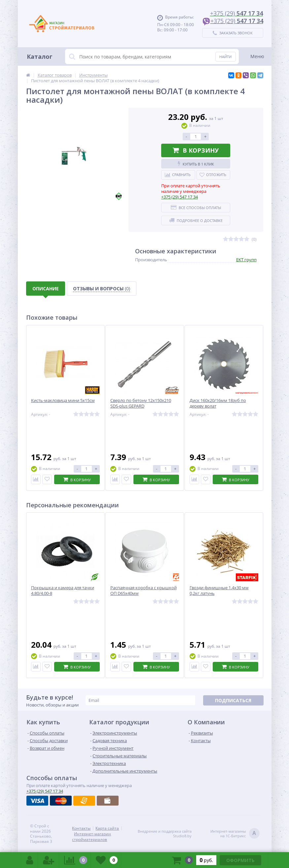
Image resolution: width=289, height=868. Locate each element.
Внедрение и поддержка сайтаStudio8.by (165, 834)
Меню (257, 56)
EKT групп (246, 260)
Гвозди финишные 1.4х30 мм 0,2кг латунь (219, 591)
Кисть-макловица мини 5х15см (63, 400)
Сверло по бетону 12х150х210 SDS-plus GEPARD (141, 403)
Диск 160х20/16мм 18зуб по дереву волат (218, 403)
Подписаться (233, 700)
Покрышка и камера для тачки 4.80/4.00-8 (63, 591)
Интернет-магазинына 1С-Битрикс (235, 834)
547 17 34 (180, 197)
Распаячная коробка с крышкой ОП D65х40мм (144, 591)
